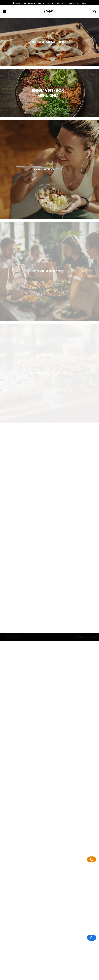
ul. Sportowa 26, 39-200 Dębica (30, 3)
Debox (94, 637)
